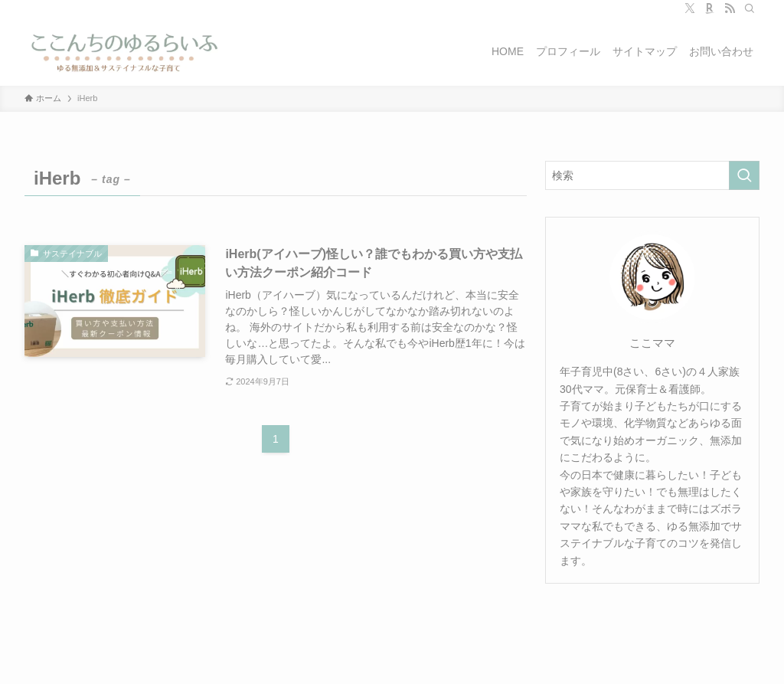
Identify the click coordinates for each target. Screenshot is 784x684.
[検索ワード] (652, 175)
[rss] (730, 8)
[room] (710, 8)
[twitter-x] (690, 8)
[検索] (750, 8)
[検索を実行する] (744, 175)
